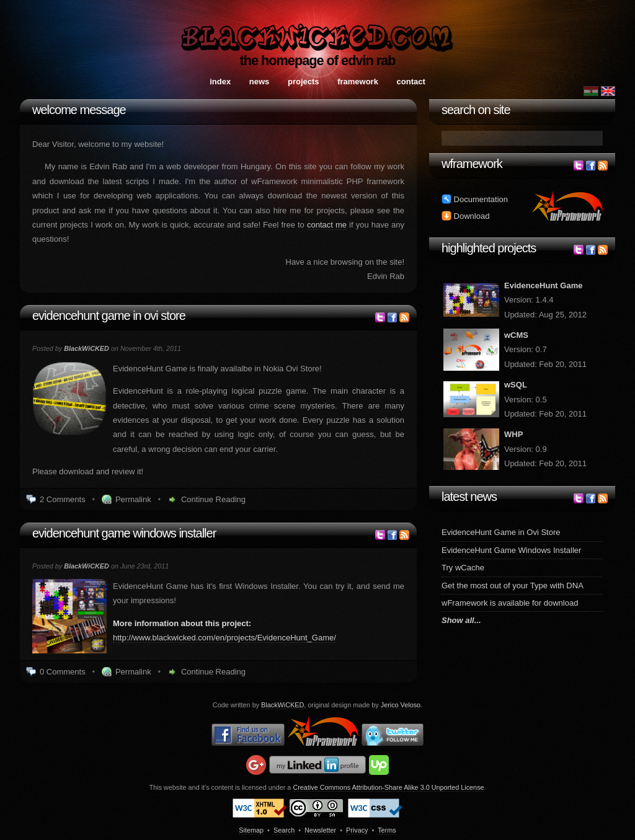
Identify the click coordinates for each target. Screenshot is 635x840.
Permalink (133, 499)
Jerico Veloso (401, 705)
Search (284, 830)
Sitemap (251, 830)
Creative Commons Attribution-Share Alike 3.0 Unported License (388, 787)
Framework (358, 82)
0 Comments (63, 672)
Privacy (357, 830)
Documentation (475, 199)
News (260, 82)
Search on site (476, 110)
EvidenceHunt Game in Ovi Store (109, 316)
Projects (304, 82)
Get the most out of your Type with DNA (513, 586)
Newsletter (320, 830)
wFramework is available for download (510, 603)
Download (465, 216)
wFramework (472, 164)
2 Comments (63, 499)
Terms (387, 830)
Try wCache (463, 568)
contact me (327, 225)
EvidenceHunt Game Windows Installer (124, 533)
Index (220, 82)
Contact (411, 82)
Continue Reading (213, 499)
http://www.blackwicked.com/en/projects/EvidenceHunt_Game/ (224, 638)
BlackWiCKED (282, 705)
